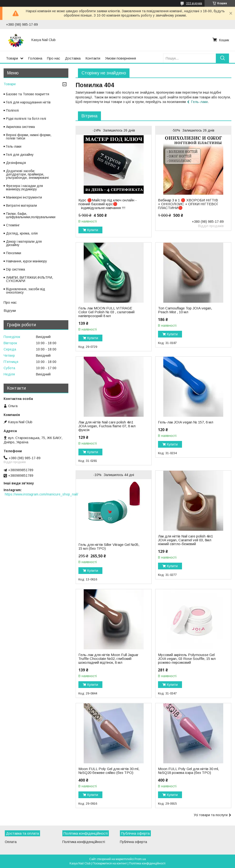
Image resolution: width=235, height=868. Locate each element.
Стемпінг (13, 225)
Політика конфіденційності (84, 842)
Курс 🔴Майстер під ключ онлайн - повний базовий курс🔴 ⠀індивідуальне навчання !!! (108, 204)
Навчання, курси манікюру (26, 261)
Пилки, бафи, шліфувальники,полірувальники (31, 215)
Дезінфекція (16, 163)
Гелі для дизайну (20, 155)
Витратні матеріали (21, 205)
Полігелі (12, 110)
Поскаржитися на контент (110, 863)
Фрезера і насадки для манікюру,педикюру (24, 187)
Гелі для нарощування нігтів (28, 102)
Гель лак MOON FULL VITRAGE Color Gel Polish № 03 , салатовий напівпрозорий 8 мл (106, 312)
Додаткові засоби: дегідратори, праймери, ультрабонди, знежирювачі (27, 174)
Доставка (73, 58)
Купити (93, 230)
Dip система (15, 269)
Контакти (93, 58)
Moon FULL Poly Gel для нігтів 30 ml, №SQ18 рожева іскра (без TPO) (188, 771)
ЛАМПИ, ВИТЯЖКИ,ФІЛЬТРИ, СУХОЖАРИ (29, 279)
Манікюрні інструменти (24, 197)
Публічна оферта (133, 842)
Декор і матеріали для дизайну (24, 243)
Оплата (11, 842)
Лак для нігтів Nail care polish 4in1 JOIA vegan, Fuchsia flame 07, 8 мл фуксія (107, 426)
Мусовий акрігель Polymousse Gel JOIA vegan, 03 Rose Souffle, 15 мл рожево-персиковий (187, 659)
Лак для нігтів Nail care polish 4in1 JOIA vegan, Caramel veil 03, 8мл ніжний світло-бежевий (185, 540)
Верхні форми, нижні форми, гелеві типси (29, 137)
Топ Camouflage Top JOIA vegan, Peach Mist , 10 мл (185, 310)
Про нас (54, 58)
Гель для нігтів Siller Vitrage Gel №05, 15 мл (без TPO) (109, 547)
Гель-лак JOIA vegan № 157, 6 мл (186, 422)
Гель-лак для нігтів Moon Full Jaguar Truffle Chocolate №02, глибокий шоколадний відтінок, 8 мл (108, 659)
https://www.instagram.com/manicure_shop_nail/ (41, 494)
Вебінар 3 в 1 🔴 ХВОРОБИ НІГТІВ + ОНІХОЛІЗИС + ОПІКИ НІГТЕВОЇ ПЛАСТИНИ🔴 (188, 204)
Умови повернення (120, 58)
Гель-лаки (199, 102)
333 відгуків (194, 3)
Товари (12, 58)
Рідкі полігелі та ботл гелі (26, 119)
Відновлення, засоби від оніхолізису (26, 291)
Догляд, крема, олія (22, 233)
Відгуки (10, 310)
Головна (35, 58)
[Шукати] (222, 58)
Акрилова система (20, 127)
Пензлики (14, 253)
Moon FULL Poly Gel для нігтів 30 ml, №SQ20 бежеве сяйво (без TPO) (109, 771)
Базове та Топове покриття (28, 94)
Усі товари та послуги (211, 815)
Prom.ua (140, 859)
